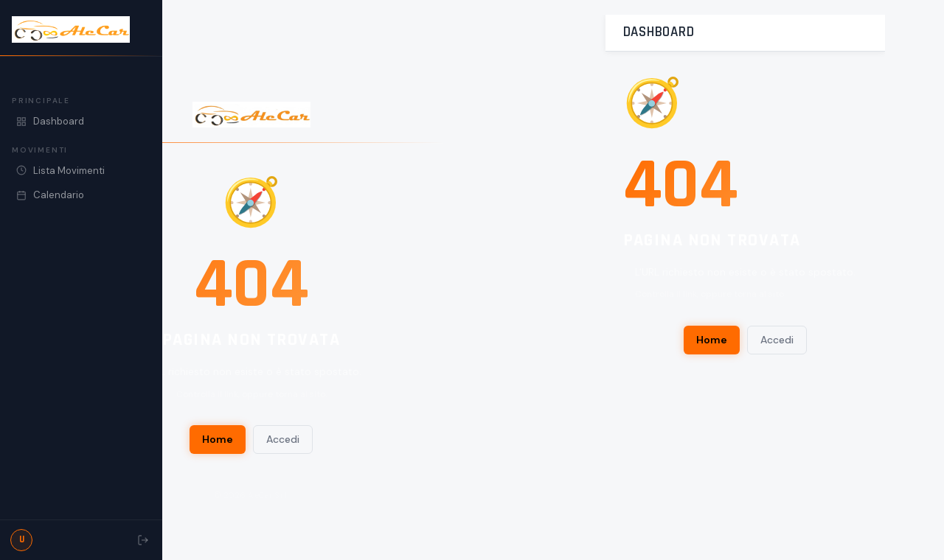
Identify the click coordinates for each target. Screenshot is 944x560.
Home (218, 439)
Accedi (283, 439)
